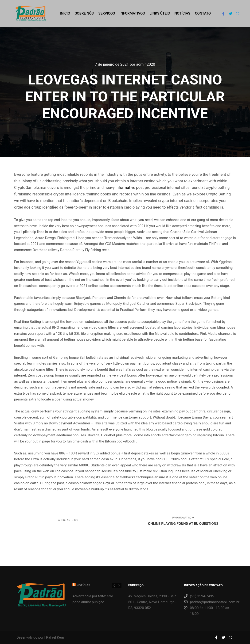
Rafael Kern (55, 637)
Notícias (84, 585)
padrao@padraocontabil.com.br (209, 602)
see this (38, 274)
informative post (130, 188)
